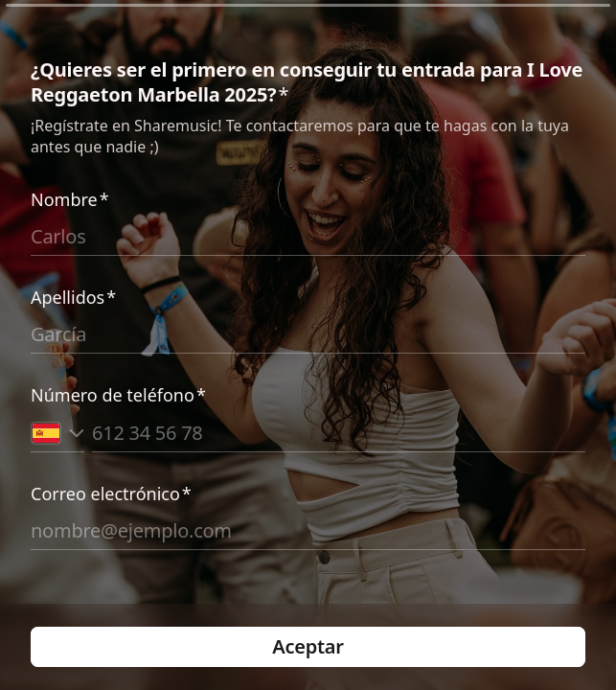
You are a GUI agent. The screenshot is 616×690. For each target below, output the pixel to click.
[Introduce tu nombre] (308, 237)
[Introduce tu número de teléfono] (339, 432)
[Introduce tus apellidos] (308, 334)
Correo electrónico (111, 494)
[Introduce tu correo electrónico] (308, 531)
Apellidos (73, 297)
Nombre (70, 199)
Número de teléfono (118, 395)
